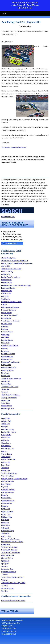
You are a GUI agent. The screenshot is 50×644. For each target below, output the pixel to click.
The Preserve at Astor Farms (11, 269)
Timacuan (5, 580)
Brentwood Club (7, 283)
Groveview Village (7, 476)
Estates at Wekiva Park (9, 315)
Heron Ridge (6, 335)
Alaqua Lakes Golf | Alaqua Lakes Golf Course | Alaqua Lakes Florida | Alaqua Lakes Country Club (17, 263)
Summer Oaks (6, 384)
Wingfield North (7, 406)
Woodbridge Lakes (8, 409)
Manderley (5, 506)
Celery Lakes (6, 438)
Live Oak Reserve (7, 492)
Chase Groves (6, 443)
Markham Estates (7, 357)
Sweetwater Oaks (7, 569)
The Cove (5, 392)
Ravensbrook (6, 544)
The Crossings (6, 457)
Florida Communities (11, 414)
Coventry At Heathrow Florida (11, 302)
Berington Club (6, 280)
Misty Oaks (5, 520)
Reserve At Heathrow (9, 368)
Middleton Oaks (7, 517)
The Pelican (5, 533)
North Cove (5, 523)
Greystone (5, 326)
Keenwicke (5, 337)
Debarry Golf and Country (10, 307)
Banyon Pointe (6, 274)
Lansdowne (5, 351)
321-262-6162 (25, 8)
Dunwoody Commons (9, 310)
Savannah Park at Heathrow (11, 378)
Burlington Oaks (7, 291)
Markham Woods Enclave (10, 362)
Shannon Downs (7, 558)
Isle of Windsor (6, 484)
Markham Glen (6, 498)
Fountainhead (6, 318)
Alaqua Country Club (8, 258)
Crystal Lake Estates (8, 460)
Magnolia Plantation (8, 354)
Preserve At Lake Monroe (10, 539)
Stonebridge (5, 381)
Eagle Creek (6, 465)
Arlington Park (6, 421)
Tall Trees (5, 575)
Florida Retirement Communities (16, 596)
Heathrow (5, 329)
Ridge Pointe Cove (8, 555)
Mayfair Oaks (6, 514)
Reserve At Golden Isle (9, 550)
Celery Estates (6, 435)
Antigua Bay (5, 424)
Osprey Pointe (6, 536)
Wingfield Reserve (8, 588)
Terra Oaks (5, 389)
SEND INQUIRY (11, 243)
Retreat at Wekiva (7, 370)
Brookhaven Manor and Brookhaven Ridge (16, 285)
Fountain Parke (7, 324)
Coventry (4, 451)
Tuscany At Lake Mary (9, 398)
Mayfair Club (6, 509)
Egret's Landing (7, 313)
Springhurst (5, 561)
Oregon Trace (6, 365)
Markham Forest (7, 359)
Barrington (5, 427)
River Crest (5, 373)
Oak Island (5, 528)
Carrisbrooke (6, 299)
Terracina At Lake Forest (10, 387)
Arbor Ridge (5, 418)
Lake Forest (5, 343)
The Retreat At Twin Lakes (10, 395)
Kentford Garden (7, 340)
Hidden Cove (6, 470)
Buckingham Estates (8, 288)
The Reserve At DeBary (9, 547)
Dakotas (4, 305)
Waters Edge (6, 400)
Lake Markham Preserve (10, 346)
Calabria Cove (6, 294)
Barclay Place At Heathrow (10, 277)
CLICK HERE (11, 634)
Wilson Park (5, 403)
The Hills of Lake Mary (9, 473)
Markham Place (7, 503)
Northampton (6, 525)
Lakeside (4, 348)
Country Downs (7, 454)
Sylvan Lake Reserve (9, 572)
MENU (5, 13)
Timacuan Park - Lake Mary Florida (13, 583)
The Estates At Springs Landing (12, 577)
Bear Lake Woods (7, 429)
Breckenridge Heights (9, 432)
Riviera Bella (6, 376)
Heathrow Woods (7, 332)
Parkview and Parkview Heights (12, 542)
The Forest (5, 468)
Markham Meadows (8, 501)
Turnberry (5, 586)
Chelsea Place (6, 446)
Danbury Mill (6, 462)
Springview (5, 564)
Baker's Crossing (7, 272)
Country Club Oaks (8, 449)
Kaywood (4, 487)
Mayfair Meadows (7, 512)
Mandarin (5, 495)
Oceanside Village (8, 531)
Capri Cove (5, 296)
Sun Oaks (5, 566)
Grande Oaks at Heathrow (10, 321)
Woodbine (5, 591)
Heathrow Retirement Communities (13, 601)
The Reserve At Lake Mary (10, 553)
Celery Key (5, 440)
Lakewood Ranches (8, 490)
